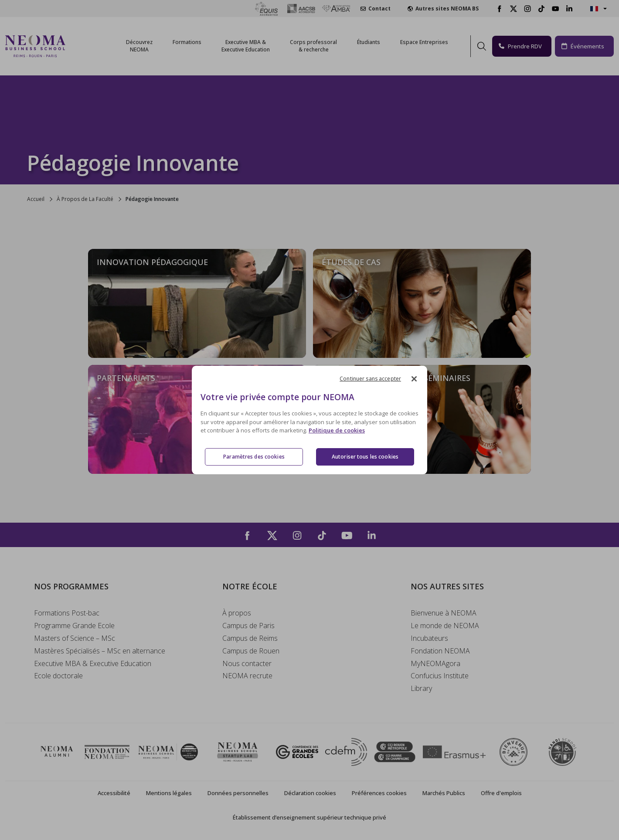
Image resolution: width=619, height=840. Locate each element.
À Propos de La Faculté (85, 199)
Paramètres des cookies (254, 457)
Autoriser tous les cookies (365, 457)
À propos (237, 613)
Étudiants (369, 42)
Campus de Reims (250, 638)
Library (421, 688)
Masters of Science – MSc (75, 638)
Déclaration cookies (310, 793)
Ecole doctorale (58, 676)
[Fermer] (414, 379)
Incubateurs (429, 638)
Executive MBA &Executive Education (246, 46)
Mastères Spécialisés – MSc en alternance (100, 651)
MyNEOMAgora (435, 663)
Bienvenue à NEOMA (444, 613)
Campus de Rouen (251, 651)
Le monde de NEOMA (445, 626)
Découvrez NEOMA (139, 46)
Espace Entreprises (424, 42)
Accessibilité (114, 793)
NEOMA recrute (247, 676)
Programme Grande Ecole (74, 626)
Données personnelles (238, 793)
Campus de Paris (248, 626)
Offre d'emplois (501, 793)
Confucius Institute (440, 676)
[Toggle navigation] (78, 46)
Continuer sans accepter (370, 379)
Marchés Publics (444, 793)
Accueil (36, 199)
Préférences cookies (379, 793)
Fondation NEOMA (440, 651)
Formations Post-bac (67, 613)
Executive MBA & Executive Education (93, 663)
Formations (187, 42)
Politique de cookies (337, 431)
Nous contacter (247, 663)
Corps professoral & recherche (313, 46)
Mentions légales (169, 793)
